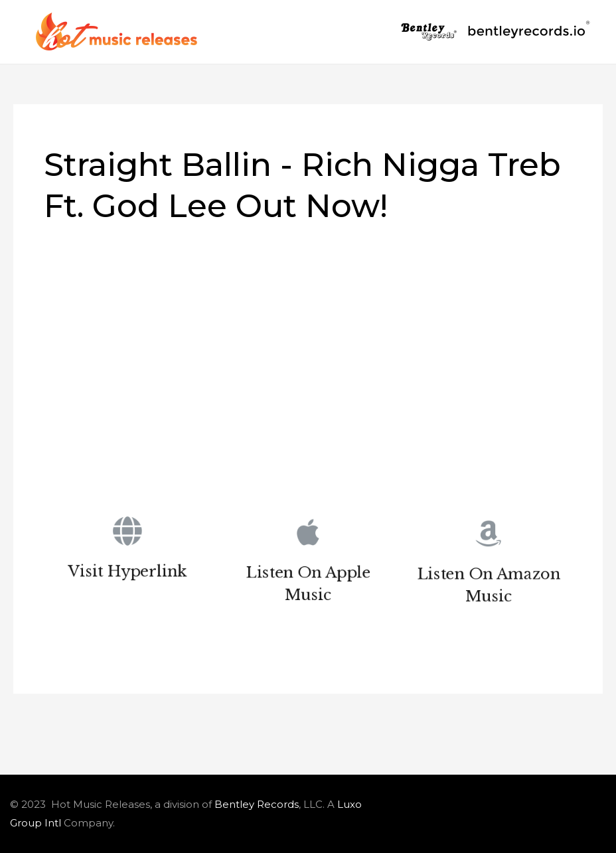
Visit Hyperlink (127, 574)
